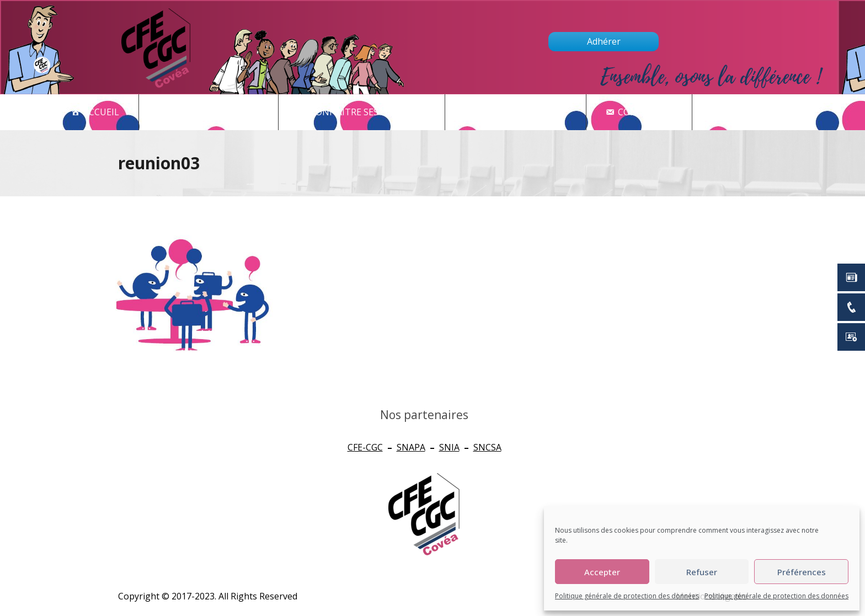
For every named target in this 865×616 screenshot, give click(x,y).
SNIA (449, 447)
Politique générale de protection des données (627, 596)
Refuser (702, 572)
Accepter (602, 572)
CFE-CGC (365, 447)
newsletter (759, 112)
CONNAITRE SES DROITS (368, 112)
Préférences (802, 572)
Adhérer (604, 41)
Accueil (101, 112)
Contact (645, 112)
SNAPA (411, 447)
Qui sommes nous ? (522, 112)
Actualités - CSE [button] (215, 112)
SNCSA (487, 447)
